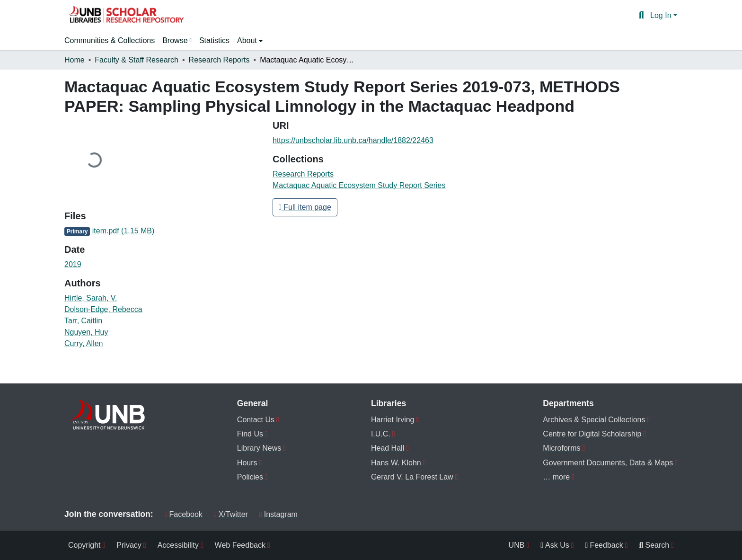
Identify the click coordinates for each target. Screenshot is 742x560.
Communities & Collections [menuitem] (110, 40)
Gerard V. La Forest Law (412, 477)
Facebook (184, 514)
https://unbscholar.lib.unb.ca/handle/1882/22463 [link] (353, 140)
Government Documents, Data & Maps (608, 463)
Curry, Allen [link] (84, 343)
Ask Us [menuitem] (555, 545)
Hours (247, 463)
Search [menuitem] (654, 545)
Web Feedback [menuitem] (240, 545)
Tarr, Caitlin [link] (83, 321)
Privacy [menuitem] (129, 545)
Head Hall (388, 448)
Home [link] (75, 60)
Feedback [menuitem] (604, 545)
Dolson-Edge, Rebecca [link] (103, 309)
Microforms (561, 448)
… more (556, 477)
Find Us (250, 434)
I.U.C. (381, 434)
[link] (163, 231)
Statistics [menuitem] (214, 40)
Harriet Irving (393, 420)
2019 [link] (73, 264)
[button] (126, 16)
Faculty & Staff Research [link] (137, 60)
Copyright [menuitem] (84, 545)
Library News (259, 448)
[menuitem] (177, 41)
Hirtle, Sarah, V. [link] (91, 298)
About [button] (248, 40)
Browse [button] (175, 40)
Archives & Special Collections (594, 420)
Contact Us (256, 420)
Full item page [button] (305, 207)
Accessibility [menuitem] (178, 545)
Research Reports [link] (219, 60)
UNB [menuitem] (517, 545)
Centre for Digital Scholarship (592, 434)
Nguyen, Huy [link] (86, 332)
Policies (250, 477)
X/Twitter (231, 514)
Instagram (278, 514)
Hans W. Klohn (396, 463)
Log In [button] (662, 15)
